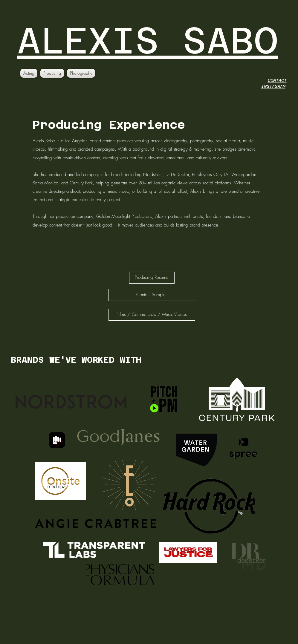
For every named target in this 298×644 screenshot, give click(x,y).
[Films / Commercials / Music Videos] (152, 315)
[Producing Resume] (152, 278)
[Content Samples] (152, 295)
